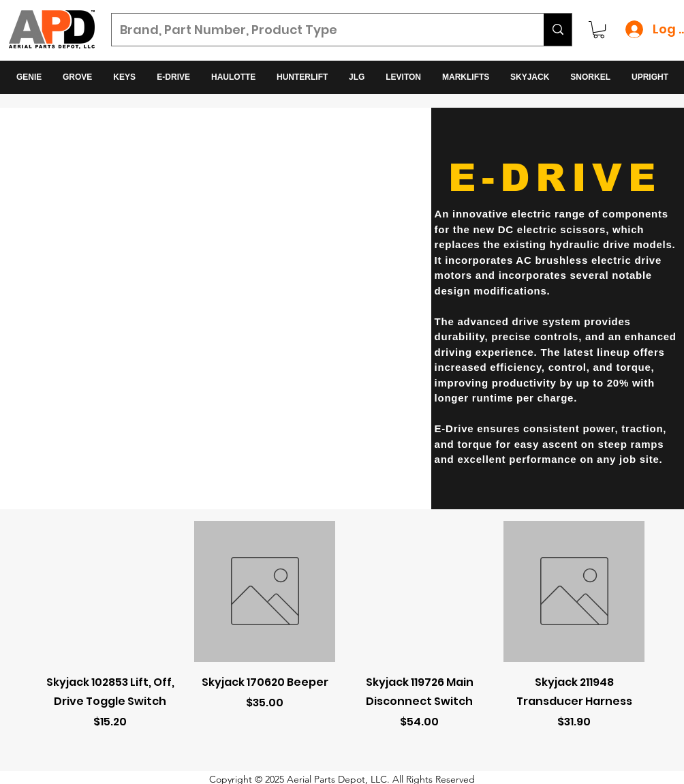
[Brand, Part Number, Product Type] (317, 30)
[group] (342, 642)
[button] (599, 30)
